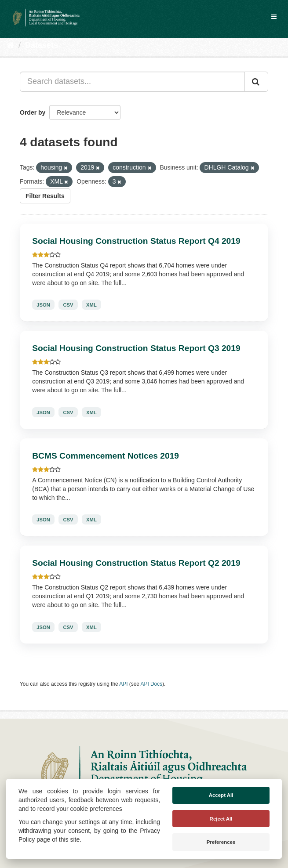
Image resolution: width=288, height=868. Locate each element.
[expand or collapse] (274, 17)
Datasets (42, 45)
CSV (68, 305)
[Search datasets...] (132, 82)
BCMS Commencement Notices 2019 (106, 456)
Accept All (221, 795)
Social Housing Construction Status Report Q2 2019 (136, 563)
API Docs (152, 684)
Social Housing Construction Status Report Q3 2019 (136, 348)
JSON (43, 305)
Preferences (221, 842)
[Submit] (256, 82)
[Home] (10, 45)
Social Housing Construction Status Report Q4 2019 (136, 241)
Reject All (221, 819)
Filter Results (45, 196)
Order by (33, 112)
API (123, 684)
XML (91, 305)
